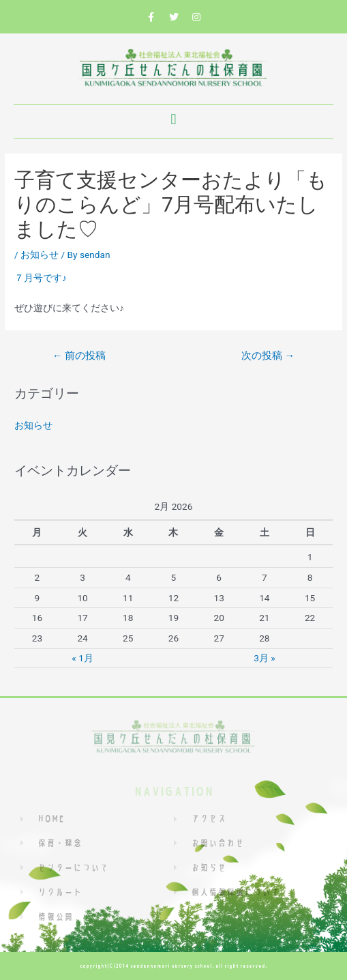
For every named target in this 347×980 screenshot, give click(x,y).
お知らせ (40, 255)
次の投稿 (268, 356)
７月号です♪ (41, 278)
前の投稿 (79, 356)
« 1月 (82, 658)
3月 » (264, 658)
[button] (173, 120)
